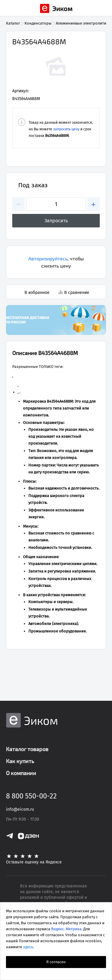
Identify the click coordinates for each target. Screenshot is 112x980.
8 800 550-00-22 (31, 796)
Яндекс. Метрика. (67, 929)
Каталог (13, 23)
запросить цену (66, 129)
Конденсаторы (38, 23)
